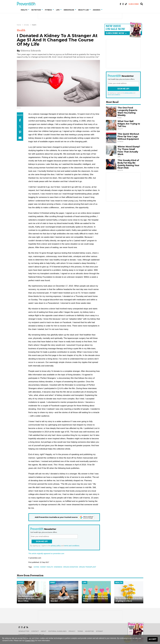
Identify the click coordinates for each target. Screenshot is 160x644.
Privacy (72, 631)
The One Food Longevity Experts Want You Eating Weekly (127, 111)
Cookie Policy (30, 641)
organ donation (71, 567)
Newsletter (24, 631)
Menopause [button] (69, 10)
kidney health (47, 567)
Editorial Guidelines (57, 631)
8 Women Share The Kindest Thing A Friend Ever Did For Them (96, 599)
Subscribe (134, 4)
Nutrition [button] (36, 10)
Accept (153, 639)
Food (20, 583)
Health (34, 25)
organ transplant (87, 567)
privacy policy (56, 546)
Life (85, 583)
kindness (58, 567)
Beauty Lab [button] (83, 10)
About (44, 631)
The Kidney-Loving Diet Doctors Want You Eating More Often (29, 599)
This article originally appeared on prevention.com (46, 554)
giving (36, 567)
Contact (35, 631)
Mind (53, 583)
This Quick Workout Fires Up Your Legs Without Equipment (128, 136)
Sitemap (99, 631)
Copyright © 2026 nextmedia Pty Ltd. (31, 635)
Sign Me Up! (42, 541)
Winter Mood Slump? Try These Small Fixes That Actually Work (129, 150)
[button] (29, 10)
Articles (26, 25)
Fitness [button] (48, 10)
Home (19, 25)
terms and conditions (72, 546)
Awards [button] (97, 10)
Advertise (89, 631)
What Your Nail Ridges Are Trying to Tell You (129, 124)
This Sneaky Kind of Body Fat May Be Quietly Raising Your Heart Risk (128, 164)
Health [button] (24, 10)
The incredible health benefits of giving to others (129, 600)
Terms (80, 631)
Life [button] (58, 10)
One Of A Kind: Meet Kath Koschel (62, 600)
